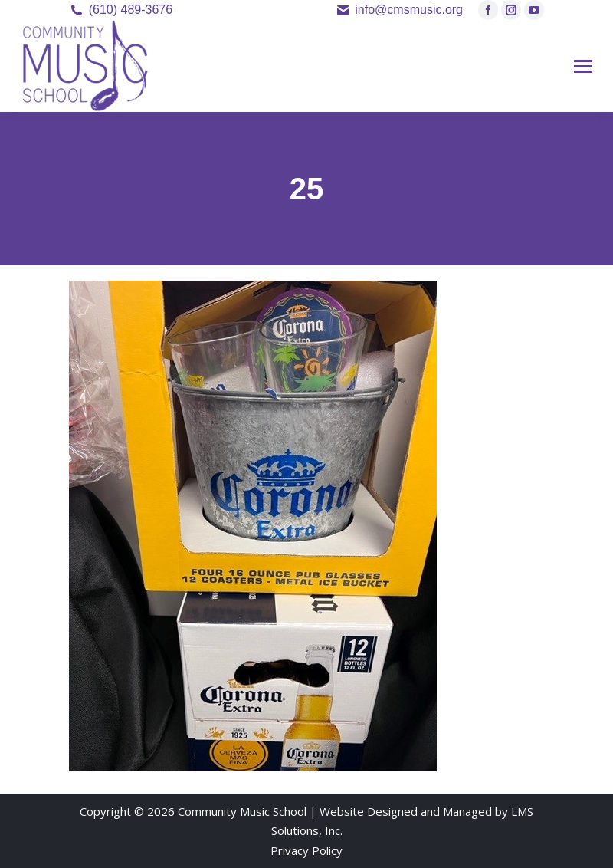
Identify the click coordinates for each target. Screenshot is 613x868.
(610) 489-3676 (131, 10)
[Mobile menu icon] (583, 66)
